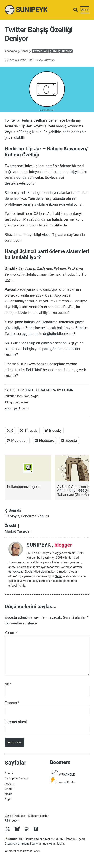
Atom (16, 821)
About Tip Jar (53, 235)
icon (20, 396)
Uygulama (65, 390)
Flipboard (44, 441)
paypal (35, 396)
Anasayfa (11, 51)
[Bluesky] (19, 831)
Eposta (69, 441)
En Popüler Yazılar (16, 778)
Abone (9, 773)
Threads (29, 431)
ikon (27, 396)
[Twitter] (9, 831)
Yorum (11, 633)
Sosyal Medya (45, 390)
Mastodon (17, 441)
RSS (7, 821)
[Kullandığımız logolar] (28, 472)
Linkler (9, 789)
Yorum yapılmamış (17, 408)
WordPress (14, 851)
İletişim (9, 784)
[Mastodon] (28, 831)
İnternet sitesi (16, 722)
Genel (24, 51)
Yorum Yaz (15, 742)
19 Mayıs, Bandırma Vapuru (27, 513)
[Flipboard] (37, 831)
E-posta (12, 703)
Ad (8, 684)
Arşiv (8, 799)
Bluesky (53, 431)
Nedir (58, 576)
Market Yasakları (18, 528)
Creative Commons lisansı (22, 844)
